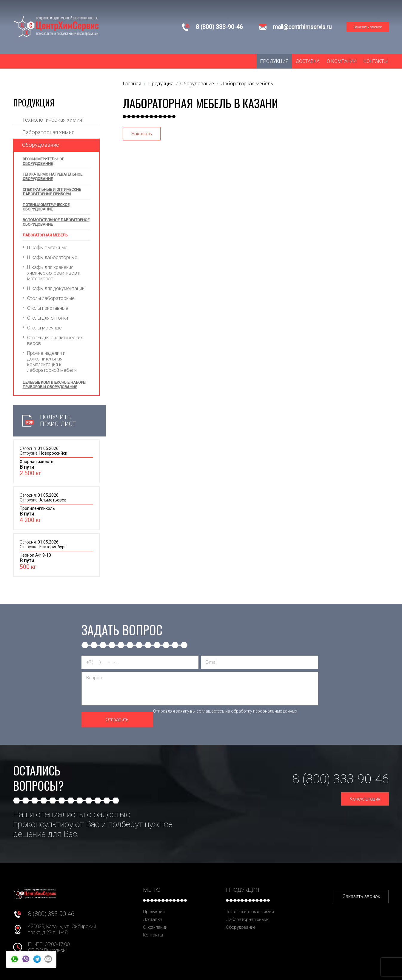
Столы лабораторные (51, 298)
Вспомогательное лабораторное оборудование (56, 222)
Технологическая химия (52, 120)
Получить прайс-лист (58, 421)
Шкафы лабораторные (52, 257)
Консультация (365, 799)
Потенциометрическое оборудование (46, 207)
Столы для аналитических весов (55, 340)
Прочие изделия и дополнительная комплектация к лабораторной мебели (52, 362)
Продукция (274, 61)
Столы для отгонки (48, 318)
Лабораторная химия (48, 132)
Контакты (375, 61)
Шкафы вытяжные (47, 248)
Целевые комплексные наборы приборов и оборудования (54, 385)
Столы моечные (44, 328)
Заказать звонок (368, 27)
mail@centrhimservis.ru (302, 27)
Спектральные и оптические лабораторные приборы (52, 192)
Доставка (308, 61)
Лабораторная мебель (45, 235)
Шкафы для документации (56, 288)
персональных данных (275, 711)
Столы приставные (48, 308)
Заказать (142, 134)
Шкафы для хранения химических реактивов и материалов (54, 273)
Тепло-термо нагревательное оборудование (53, 177)
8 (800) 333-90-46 (219, 27)
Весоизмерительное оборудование (43, 161)
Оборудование (41, 145)
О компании (342, 61)
